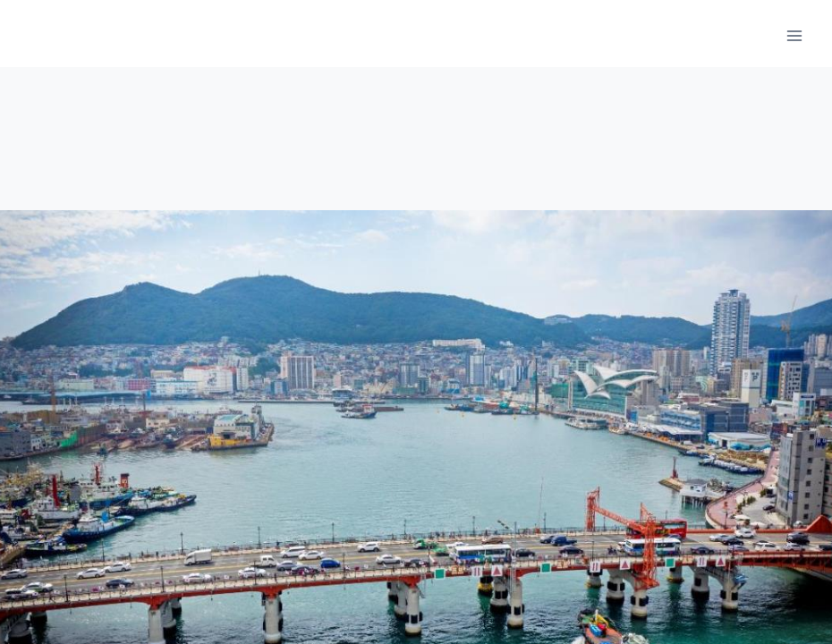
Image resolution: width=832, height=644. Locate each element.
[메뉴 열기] (794, 35)
